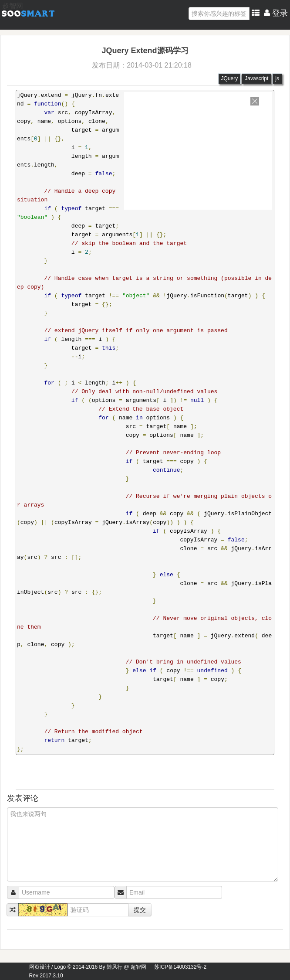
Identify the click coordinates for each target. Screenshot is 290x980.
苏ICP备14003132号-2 (180, 967)
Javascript (256, 78)
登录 (276, 13)
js (277, 78)
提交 (140, 910)
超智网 (13, 6)
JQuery (230, 78)
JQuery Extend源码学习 (145, 51)
